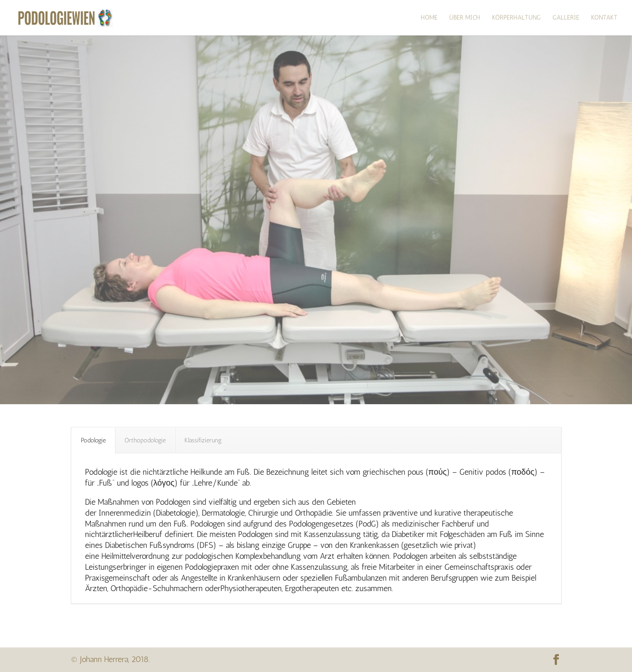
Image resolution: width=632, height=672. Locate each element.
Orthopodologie (145, 440)
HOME (429, 18)
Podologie (93, 440)
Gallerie (566, 18)
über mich (465, 18)
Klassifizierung (203, 440)
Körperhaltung (516, 18)
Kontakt (604, 18)
